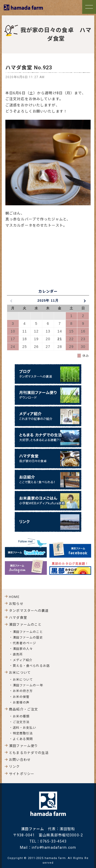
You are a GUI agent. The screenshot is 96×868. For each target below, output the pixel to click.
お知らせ (16, 604)
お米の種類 (21, 716)
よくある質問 (23, 739)
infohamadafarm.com (54, 847)
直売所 (18, 654)
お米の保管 (21, 697)
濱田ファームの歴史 (28, 638)
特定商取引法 (23, 733)
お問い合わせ (20, 760)
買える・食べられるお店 (31, 666)
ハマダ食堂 (18, 618)
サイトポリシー (22, 774)
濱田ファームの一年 (28, 685)
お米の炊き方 (23, 691)
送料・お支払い (25, 728)
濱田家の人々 (23, 649)
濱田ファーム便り (23, 746)
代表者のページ (25, 643)
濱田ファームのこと (28, 632)
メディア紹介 (23, 660)
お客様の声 (21, 703)
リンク (14, 767)
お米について (23, 680)
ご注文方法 (21, 722)
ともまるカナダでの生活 (29, 753)
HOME (14, 597)
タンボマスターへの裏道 (29, 611)
